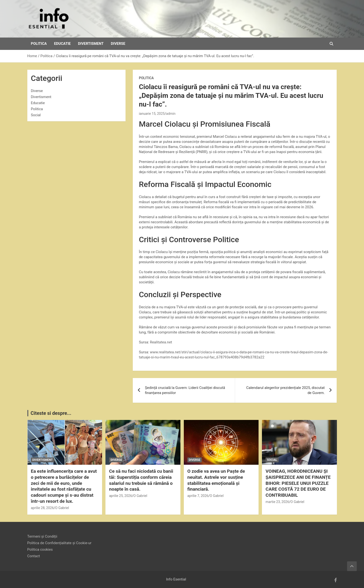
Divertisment (91, 44)
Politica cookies (40, 549)
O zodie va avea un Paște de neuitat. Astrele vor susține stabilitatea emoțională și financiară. (216, 480)
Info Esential (176, 579)
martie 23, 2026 (277, 502)
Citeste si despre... (51, 413)
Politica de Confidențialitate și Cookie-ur (59, 543)
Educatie (62, 44)
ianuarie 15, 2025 (152, 114)
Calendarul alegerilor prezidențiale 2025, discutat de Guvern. (286, 390)
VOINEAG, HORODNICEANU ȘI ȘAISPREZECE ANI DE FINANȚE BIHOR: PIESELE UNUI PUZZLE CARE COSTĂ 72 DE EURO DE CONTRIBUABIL (298, 483)
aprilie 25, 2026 (121, 496)
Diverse (118, 44)
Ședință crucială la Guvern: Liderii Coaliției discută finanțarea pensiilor (185, 390)
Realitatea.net (161, 342)
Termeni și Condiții (42, 536)
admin (171, 114)
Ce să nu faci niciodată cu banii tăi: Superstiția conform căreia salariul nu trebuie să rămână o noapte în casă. (141, 480)
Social (36, 115)
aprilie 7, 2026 (198, 496)
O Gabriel (62, 508)
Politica (39, 44)
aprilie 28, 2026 (42, 508)
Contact (34, 556)
